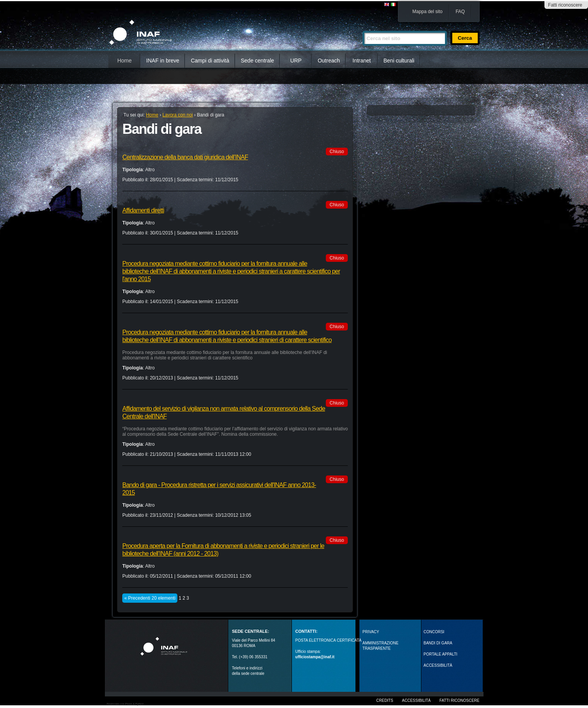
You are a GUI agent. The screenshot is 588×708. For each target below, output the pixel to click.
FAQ (460, 12)
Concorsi (434, 632)
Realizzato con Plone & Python (125, 704)
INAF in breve (163, 61)
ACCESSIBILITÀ (438, 665)
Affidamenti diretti (143, 210)
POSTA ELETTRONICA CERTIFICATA (329, 640)
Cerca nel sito (362, 28)
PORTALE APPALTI (441, 654)
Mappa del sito (428, 12)
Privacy (371, 632)
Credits (385, 700)
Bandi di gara (438, 643)
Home (124, 61)
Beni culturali (399, 61)
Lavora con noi (178, 115)
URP (296, 61)
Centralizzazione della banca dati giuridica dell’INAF (185, 157)
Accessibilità (416, 700)
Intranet (361, 61)
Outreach (329, 61)
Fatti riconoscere (565, 5)
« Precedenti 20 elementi (150, 598)
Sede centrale (258, 61)
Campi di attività (210, 61)
